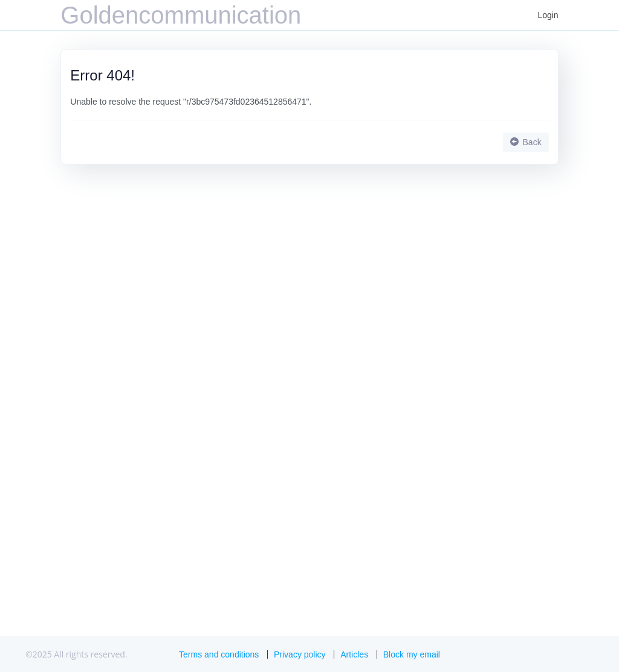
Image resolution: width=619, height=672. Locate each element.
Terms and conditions (219, 654)
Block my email (412, 654)
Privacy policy (300, 654)
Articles (354, 654)
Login (548, 15)
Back (526, 142)
